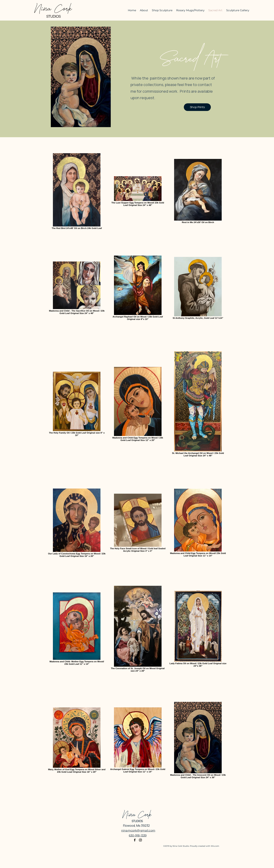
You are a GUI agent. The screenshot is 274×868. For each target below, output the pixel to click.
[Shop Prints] (197, 107)
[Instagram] (140, 840)
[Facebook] (135, 840)
